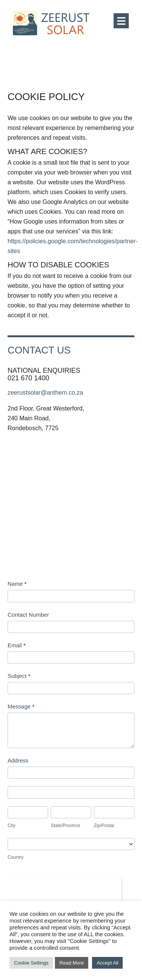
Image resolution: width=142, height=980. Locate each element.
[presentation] (65, 892)
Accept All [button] (107, 963)
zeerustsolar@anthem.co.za (45, 393)
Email (17, 645)
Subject (19, 676)
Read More (72, 963)
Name (17, 584)
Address (18, 760)
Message (21, 706)
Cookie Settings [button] (31, 963)
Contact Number (28, 615)
